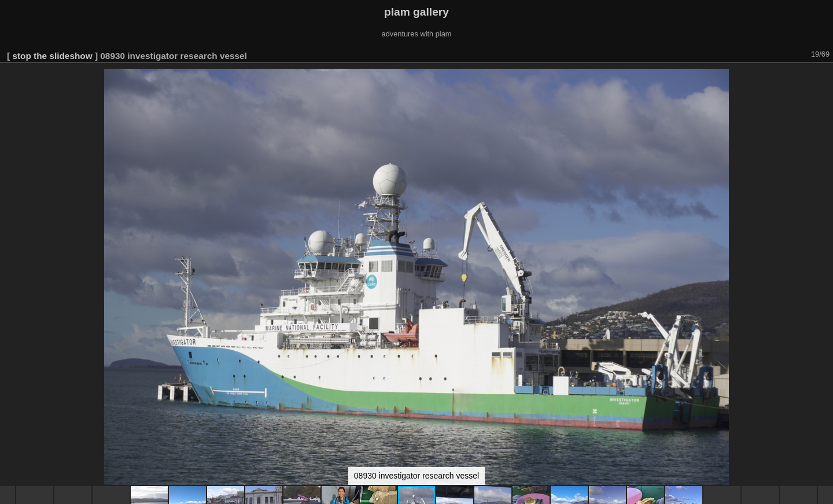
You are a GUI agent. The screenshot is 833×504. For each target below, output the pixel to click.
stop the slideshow (52, 56)
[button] (823, 79)
